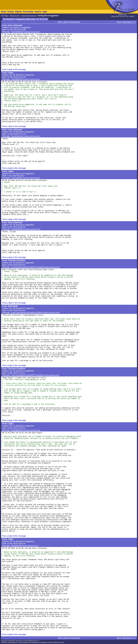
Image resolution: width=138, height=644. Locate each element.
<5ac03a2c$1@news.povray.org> (26, 136)
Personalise (28, 12)
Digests (19, 12)
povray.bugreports (29, 16)
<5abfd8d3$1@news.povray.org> (26, 79)
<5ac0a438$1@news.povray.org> (26, 178)
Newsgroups (15, 16)
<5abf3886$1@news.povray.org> (25, 32)
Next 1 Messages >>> (126, 22)
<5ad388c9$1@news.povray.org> (26, 430)
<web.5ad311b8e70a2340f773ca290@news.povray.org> (35, 267)
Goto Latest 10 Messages (69, 22)
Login (44, 12)
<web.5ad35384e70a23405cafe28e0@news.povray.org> (35, 313)
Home (4, 12)
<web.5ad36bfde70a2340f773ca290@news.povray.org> (35, 375)
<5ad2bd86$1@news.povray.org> (26, 229)
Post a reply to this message (14, 69)
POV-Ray (5, 16)
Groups (11, 12)
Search (38, 12)
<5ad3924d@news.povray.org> (25, 546)
